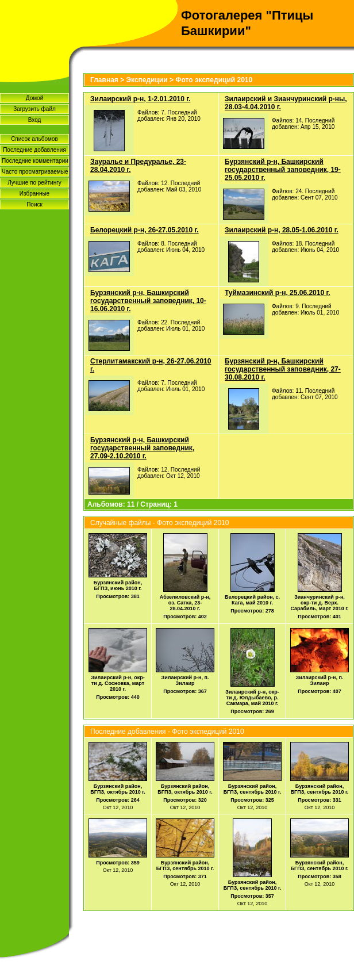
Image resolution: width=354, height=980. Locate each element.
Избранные (34, 194)
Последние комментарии (35, 161)
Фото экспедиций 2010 (214, 80)
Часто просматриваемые (35, 172)
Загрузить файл (34, 109)
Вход (35, 120)
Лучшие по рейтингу (34, 183)
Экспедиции (147, 80)
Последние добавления (34, 150)
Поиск (34, 204)
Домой (34, 98)
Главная (104, 80)
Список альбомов (34, 139)
